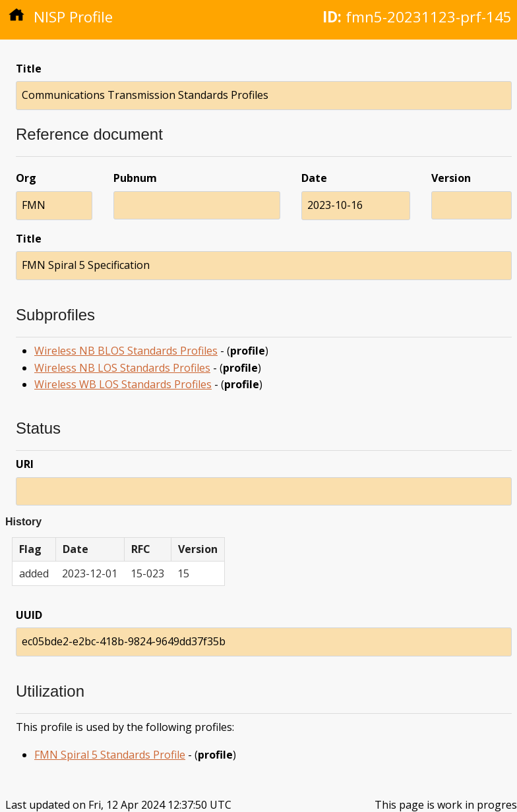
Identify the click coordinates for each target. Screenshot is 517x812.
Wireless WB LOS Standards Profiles (123, 384)
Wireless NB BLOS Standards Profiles (126, 351)
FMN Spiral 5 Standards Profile (110, 755)
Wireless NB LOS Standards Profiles (122, 368)
